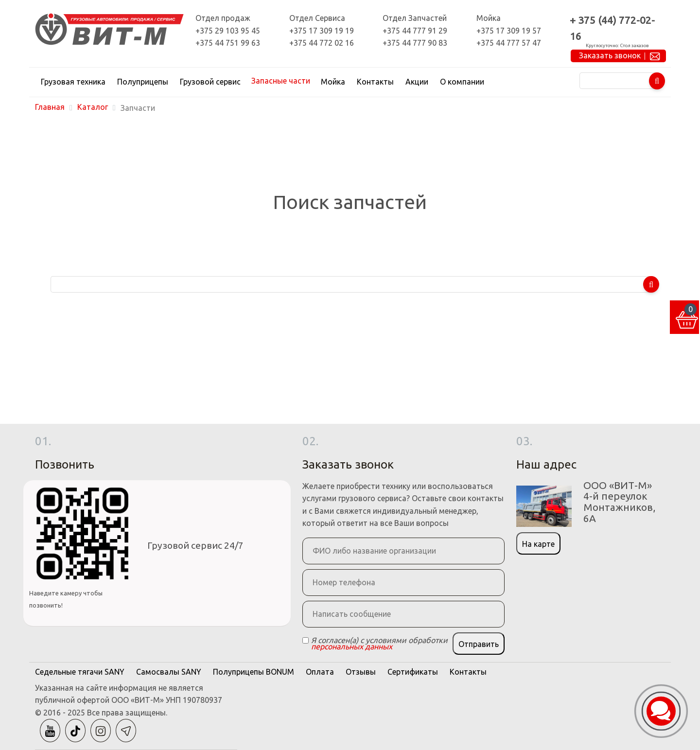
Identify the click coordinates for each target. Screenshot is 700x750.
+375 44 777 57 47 (509, 43)
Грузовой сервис (210, 82)
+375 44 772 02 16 (322, 43)
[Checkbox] (306, 640)
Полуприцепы (143, 82)
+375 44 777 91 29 (415, 31)
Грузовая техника (73, 82)
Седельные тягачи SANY (80, 672)
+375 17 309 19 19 (322, 31)
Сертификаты (413, 672)
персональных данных (352, 646)
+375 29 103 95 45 (228, 31)
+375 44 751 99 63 (228, 43)
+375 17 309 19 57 (509, 31)
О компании (462, 82)
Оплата (320, 672)
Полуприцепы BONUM (254, 672)
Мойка (333, 82)
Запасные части (281, 81)
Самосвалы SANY (169, 672)
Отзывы (361, 672)
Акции (417, 82)
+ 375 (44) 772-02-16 (612, 28)
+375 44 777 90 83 (415, 43)
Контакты (375, 82)
